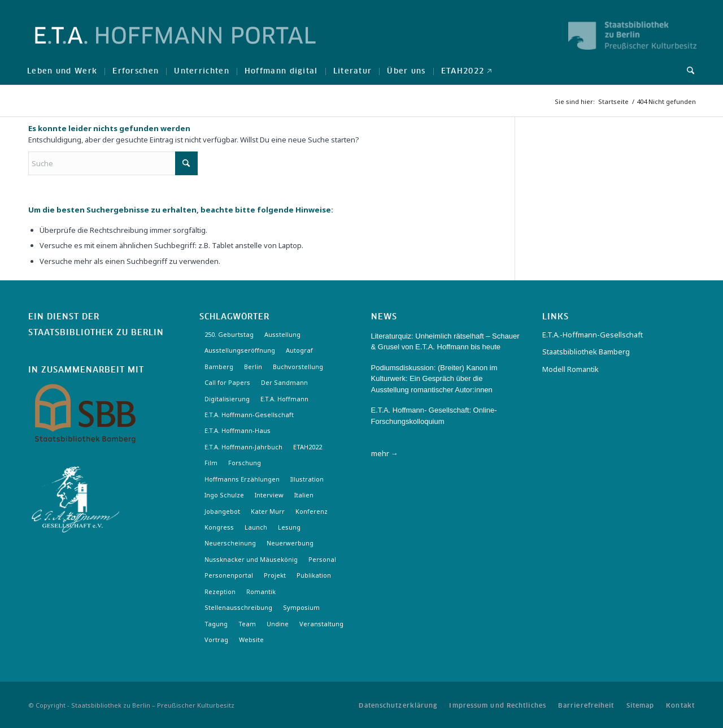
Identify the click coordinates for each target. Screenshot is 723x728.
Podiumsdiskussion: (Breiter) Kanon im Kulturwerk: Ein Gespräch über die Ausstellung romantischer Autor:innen (434, 379)
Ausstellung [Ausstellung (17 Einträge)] (282, 334)
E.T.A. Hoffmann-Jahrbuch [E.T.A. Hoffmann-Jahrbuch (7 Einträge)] (243, 447)
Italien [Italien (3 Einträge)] (304, 495)
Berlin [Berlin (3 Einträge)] (253, 367)
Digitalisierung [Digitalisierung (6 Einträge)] (227, 399)
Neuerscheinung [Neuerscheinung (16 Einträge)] (230, 543)
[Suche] (687, 71)
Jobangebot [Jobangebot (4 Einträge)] (222, 511)
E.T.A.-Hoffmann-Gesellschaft (593, 335)
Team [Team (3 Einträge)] (247, 624)
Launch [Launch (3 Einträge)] (256, 527)
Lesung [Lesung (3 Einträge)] (289, 527)
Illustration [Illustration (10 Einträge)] (307, 479)
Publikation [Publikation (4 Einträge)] (314, 575)
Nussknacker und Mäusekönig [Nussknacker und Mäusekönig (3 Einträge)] (251, 559)
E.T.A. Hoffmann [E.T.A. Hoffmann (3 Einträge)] (284, 399)
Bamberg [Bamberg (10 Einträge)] (219, 367)
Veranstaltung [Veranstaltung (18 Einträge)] (321, 624)
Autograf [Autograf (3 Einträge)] (299, 350)
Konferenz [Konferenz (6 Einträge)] (312, 511)
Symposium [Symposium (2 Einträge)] (301, 607)
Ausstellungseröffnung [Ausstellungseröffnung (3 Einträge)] (240, 350)
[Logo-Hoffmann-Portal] (175, 45)
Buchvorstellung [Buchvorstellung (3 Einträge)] (298, 367)
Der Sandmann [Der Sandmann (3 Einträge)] (284, 382)
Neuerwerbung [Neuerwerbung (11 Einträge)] (290, 543)
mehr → (385, 453)
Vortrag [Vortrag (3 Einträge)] (216, 640)
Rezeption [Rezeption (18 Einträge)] (220, 591)
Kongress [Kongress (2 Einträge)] (219, 527)
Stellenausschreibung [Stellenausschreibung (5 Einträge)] (238, 607)
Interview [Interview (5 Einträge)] (269, 495)
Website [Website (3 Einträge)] (251, 640)
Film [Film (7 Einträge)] (211, 463)
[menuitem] (62, 71)
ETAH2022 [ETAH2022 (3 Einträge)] (308, 447)
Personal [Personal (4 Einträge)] (322, 559)
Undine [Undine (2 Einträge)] (278, 624)
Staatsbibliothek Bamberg (586, 352)
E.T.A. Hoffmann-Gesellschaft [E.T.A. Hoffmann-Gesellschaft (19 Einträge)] (249, 415)
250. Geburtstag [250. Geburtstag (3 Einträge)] (229, 334)
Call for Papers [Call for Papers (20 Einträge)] (227, 382)
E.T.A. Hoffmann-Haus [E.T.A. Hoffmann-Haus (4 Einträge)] (238, 430)
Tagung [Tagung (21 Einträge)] (216, 624)
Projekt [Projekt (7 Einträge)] (275, 575)
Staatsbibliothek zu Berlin (96, 333)
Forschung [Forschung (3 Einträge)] (245, 463)
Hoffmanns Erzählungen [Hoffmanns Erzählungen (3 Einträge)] (242, 479)
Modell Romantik (570, 369)
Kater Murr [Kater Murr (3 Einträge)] (268, 511)
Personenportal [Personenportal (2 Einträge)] (229, 575)
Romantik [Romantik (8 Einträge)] (261, 591)
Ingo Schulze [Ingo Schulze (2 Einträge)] (224, 495)
